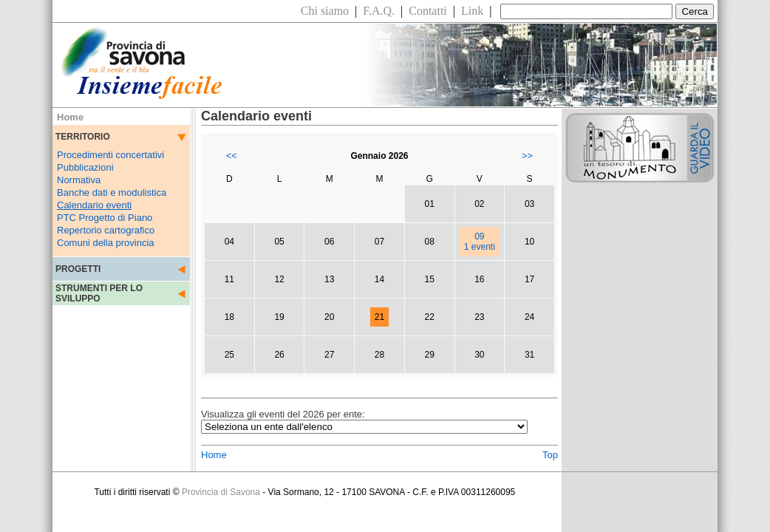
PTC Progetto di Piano (105, 218)
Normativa (79, 180)
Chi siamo (325, 11)
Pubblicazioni (85, 167)
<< (232, 156)
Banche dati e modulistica (112, 192)
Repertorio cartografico (106, 230)
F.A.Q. (379, 11)
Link (472, 11)
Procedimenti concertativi (110, 155)
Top (550, 455)
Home (214, 455)
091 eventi (480, 242)
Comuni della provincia (106, 243)
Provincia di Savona (221, 492)
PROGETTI (78, 269)
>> (527, 156)
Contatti (428, 11)
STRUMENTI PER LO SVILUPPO (99, 293)
